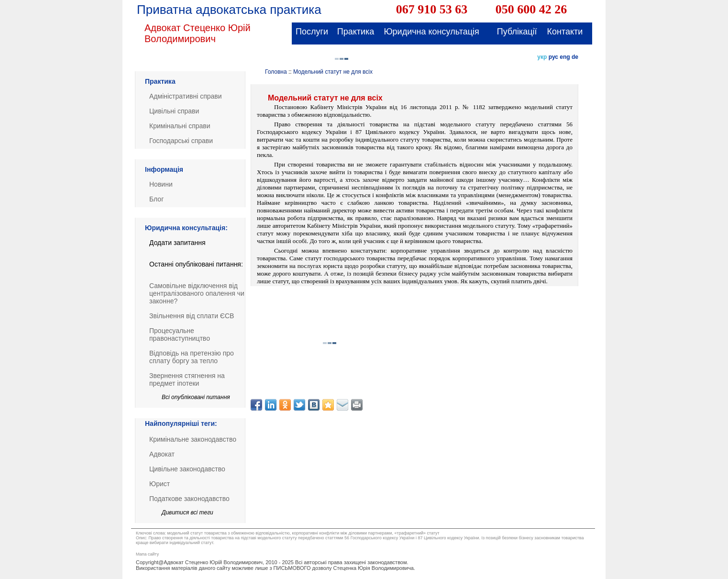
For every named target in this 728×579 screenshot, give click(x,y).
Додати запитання (177, 243)
